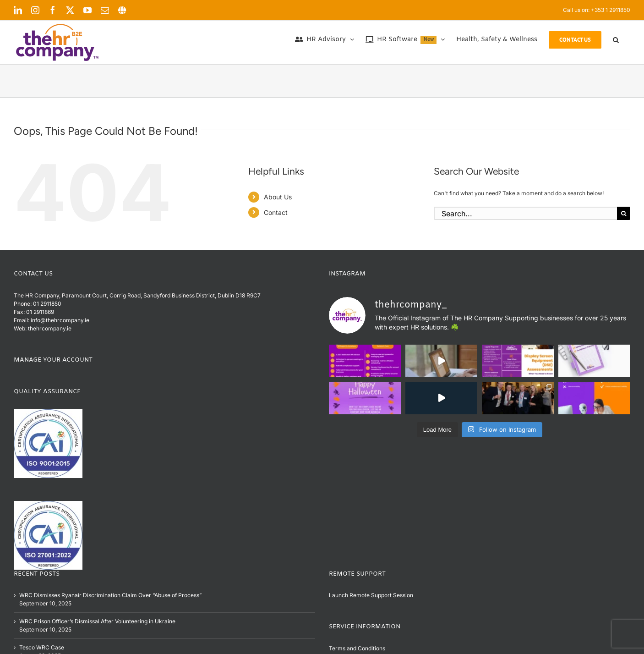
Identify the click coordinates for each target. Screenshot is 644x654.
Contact (276, 212)
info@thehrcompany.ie (60, 320)
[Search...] (525, 213)
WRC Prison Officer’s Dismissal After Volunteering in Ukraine (97, 621)
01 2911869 (40, 312)
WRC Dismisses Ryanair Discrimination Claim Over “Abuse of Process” (110, 595)
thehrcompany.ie (50, 328)
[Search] (624, 213)
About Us (278, 197)
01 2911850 (47, 304)
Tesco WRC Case (42, 647)
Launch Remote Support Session (371, 595)
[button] (616, 40)
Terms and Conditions (357, 648)
